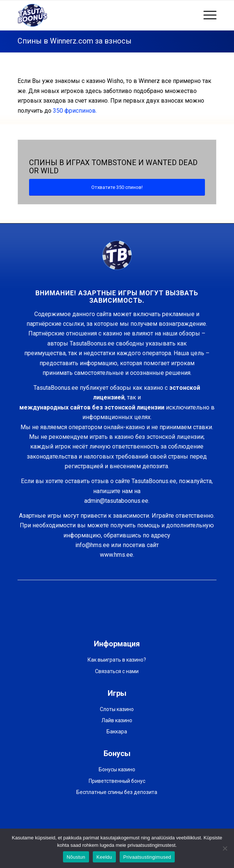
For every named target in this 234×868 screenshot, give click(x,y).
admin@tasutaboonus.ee (116, 501)
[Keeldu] (225, 848)
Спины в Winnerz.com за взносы (75, 41)
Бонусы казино (117, 769)
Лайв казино (117, 720)
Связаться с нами (117, 671)
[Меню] (206, 15)
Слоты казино (117, 709)
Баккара (117, 732)
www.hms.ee (116, 555)
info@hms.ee (92, 545)
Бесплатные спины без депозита (117, 792)
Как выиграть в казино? (117, 660)
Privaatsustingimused (147, 857)
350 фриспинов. (75, 111)
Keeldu (104, 857)
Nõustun (76, 857)
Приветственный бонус (117, 781)
